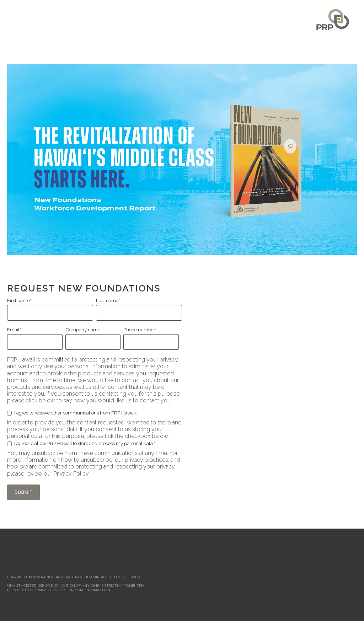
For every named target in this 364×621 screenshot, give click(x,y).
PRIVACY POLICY (51, 590)
